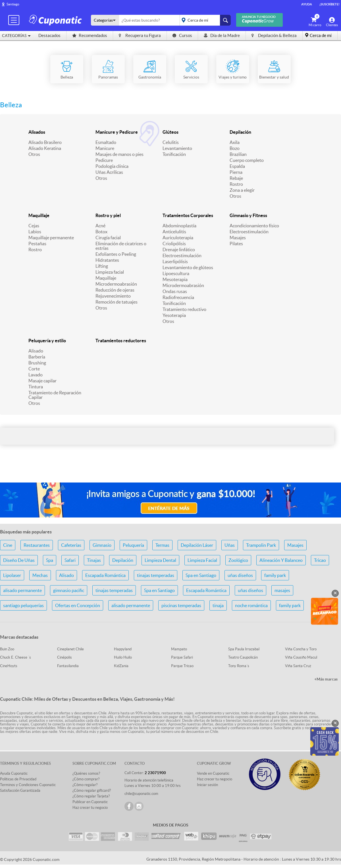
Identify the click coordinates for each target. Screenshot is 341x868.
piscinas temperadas (181, 605)
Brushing (37, 363)
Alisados (37, 132)
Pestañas (37, 244)
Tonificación (174, 154)
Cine (8, 545)
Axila (235, 142)
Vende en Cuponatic (213, 773)
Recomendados (90, 35)
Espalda (237, 166)
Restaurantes (37, 545)
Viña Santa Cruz (298, 666)
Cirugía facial (108, 238)
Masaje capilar (42, 381)
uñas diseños (240, 575)
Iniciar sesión (207, 785)
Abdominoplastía (179, 226)
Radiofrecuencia (178, 297)
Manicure (105, 148)
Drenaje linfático (179, 250)
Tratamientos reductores (121, 341)
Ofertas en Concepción (78, 605)
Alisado (36, 351)
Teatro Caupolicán (243, 657)
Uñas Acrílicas (109, 172)
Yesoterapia (174, 315)
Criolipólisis (174, 244)
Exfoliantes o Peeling (116, 254)
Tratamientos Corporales (188, 215)
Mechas (40, 575)
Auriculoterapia (178, 238)
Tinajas (94, 560)
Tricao (320, 560)
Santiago (13, 4)
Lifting (102, 266)
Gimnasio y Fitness (248, 215)
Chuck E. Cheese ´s (15, 657)
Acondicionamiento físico (254, 226)
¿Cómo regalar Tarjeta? (91, 796)
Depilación (240, 132)
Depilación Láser (197, 545)
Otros (34, 154)
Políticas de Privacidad (18, 779)
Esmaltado (106, 142)
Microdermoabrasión (116, 284)
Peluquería (133, 545)
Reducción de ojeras (115, 290)
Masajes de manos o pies (119, 154)
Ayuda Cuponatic (14, 773)
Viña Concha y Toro (301, 649)
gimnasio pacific (69, 590)
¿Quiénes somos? (86, 773)
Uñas (230, 545)
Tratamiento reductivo (184, 309)
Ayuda (307, 4)
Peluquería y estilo (47, 341)
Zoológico (238, 560)
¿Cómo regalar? (85, 785)
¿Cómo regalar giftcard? (92, 790)
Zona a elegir (242, 190)
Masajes (238, 238)
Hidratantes (107, 260)
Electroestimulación (182, 255)
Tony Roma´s (239, 666)
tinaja (218, 605)
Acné (100, 226)
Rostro (236, 184)
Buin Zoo (7, 649)
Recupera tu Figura (140, 35)
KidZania (121, 666)
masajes (282, 590)
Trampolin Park (261, 545)
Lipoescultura (176, 273)
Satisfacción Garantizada (20, 790)
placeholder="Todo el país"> (204, 20)
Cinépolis (65, 657)
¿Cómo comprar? (86, 779)
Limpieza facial (110, 272)
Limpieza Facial (202, 560)
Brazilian (238, 154)
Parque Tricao (182, 666)
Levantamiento (177, 148)
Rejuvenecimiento (113, 296)
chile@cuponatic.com (141, 794)
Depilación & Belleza (274, 35)
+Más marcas (326, 679)
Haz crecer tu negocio (90, 808)
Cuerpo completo (247, 160)
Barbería (37, 357)
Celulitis (171, 142)
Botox (101, 232)
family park (275, 575)
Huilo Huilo (123, 657)
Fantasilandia (68, 666)
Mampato (179, 649)
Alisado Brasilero (45, 142)
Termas (162, 545)
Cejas (34, 226)
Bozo (235, 148)
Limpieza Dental (160, 560)
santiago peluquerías (23, 605)
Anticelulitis (174, 232)
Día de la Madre (222, 35)
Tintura (36, 387)
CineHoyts (9, 666)
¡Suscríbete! (329, 4)
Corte (34, 369)
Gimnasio (102, 545)
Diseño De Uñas (19, 560)
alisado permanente (22, 590)
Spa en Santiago (201, 575)
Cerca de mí (321, 35)
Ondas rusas (175, 291)
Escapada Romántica (105, 575)
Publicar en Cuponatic (90, 802)
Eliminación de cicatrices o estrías (121, 246)
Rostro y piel (108, 215)
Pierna (236, 172)
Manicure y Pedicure (117, 132)
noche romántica (251, 605)
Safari (70, 560)
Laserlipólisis (175, 261)
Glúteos (170, 132)
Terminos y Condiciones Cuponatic (28, 785)
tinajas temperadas (156, 575)
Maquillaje (39, 215)
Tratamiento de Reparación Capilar (55, 395)
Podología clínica (112, 166)
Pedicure (104, 160)
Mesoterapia (175, 279)
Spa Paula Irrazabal (244, 649)
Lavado (36, 375)
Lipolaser (12, 575)
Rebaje (236, 178)
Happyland (123, 649)
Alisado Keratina (45, 148)
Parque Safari (182, 657)
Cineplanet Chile (70, 649)
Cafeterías (71, 545)
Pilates (236, 244)
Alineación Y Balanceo (281, 560)
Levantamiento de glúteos (188, 267)
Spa (50, 560)
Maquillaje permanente (51, 238)
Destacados (49, 35)
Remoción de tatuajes (117, 302)
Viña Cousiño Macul (301, 657)
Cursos (182, 35)
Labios (35, 232)
